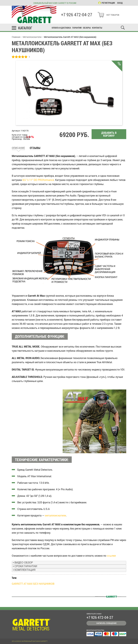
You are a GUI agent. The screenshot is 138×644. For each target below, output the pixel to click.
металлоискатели (55, 515)
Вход (120, 3)
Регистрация (108, 3)
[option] (69, 93)
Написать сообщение (106, 623)
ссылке (111, 556)
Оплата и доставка (61, 28)
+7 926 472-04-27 (77, 15)
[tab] (69, 563)
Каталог (25, 28)
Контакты (97, 28)
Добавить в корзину (109, 134)
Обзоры (87, 28)
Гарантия (77, 28)
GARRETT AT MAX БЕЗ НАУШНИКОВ (33, 584)
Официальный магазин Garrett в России (55, 3)
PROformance (46, 180)
